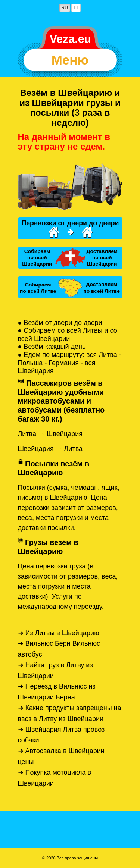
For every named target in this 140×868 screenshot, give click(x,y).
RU (65, 8)
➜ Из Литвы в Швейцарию (59, 633)
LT (76, 8)
